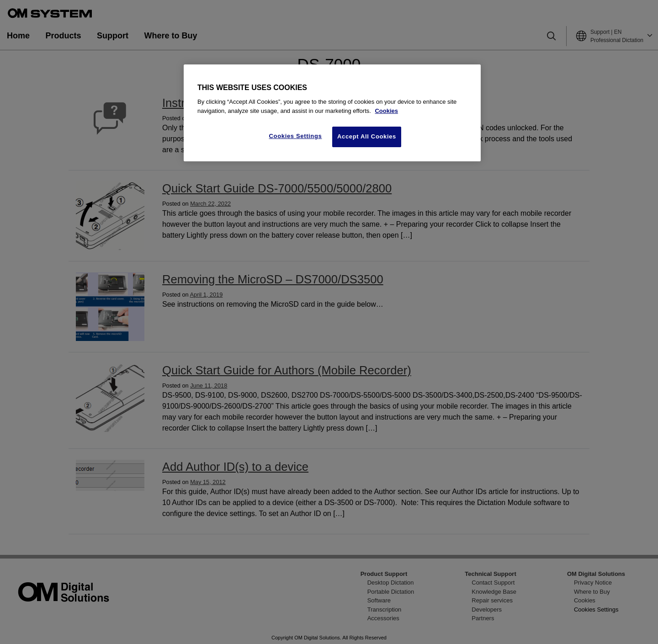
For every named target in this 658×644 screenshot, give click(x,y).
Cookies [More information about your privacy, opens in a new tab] (386, 111)
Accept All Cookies (367, 136)
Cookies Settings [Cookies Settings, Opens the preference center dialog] (296, 136)
